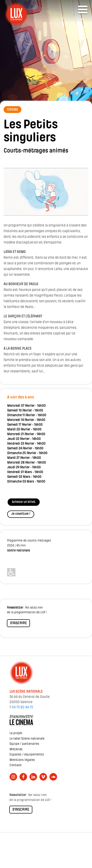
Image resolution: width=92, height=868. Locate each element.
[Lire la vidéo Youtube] (46, 192)
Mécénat (16, 749)
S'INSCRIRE (18, 623)
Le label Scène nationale (27, 739)
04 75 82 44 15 (22, 707)
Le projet (16, 733)
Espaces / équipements (27, 755)
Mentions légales (22, 760)
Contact (16, 765)
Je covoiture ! (21, 514)
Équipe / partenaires (24, 744)
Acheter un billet (24, 502)
